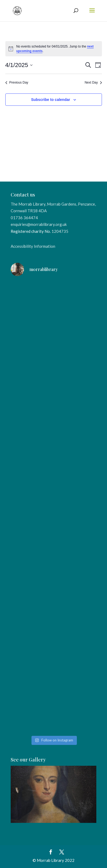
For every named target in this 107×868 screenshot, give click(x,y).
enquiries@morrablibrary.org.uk (39, 224)
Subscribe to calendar (50, 100)
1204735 (60, 231)
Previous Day (17, 83)
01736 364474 (24, 218)
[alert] (54, 49)
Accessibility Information (33, 246)
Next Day (93, 83)
